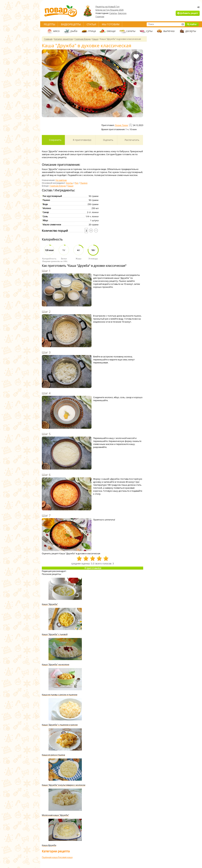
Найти (192, 24)
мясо (56, 31)
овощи (111, 31)
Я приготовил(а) (82, 140)
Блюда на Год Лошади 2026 (109, 10)
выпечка (169, 31)
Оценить (108, 140)
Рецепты (49, 24)
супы (149, 31)
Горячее (100, 16)
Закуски (122, 13)
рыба (74, 31)
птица (92, 31)
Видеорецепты (71, 24)
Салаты (113, 13)
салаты (131, 31)
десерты (191, 31)
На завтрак (61, 180)
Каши (70, 186)
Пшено (84, 183)
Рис (76, 183)
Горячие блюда (58, 186)
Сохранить (55, 140)
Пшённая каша (50, 857)
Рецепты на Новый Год (107, 6)
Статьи (91, 24)
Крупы (69, 183)
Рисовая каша (65, 857)
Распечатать (132, 140)
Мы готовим (111, 24)
